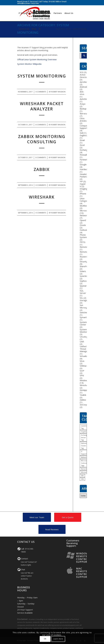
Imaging (83, 189)
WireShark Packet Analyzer (42, 106)
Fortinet (83, 160)
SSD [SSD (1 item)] (82, 476)
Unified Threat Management (86, 349)
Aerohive (84, 82)
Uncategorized (87, 337)
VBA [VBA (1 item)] (82, 479)
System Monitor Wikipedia (29, 64)
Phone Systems (84, 236)
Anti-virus (82, 93)
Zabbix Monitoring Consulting (42, 139)
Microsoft (84, 211)
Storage (83, 300)
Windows (84, 380)
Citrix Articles (83, 120)
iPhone (83, 194)
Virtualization (86, 356)
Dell (82, 133)
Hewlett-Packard (84, 175)
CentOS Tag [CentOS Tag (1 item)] (84, 427)
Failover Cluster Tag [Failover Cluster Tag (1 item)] (84, 446)
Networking (85, 215)
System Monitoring (42, 76)
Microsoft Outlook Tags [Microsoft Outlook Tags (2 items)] (84, 463)
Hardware (84, 169)
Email (82, 140)
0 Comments (41, 92)
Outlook (83, 230)
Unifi (82, 342)
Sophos (83, 281)
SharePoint (85, 266)
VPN (82, 376)
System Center (83, 323)
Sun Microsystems (86, 306)
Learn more (58, 639)
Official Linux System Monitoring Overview (37, 59)
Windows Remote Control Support (83, 558)
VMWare (84, 366)
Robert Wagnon (58, 92)
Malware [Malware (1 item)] (84, 457)
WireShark (42, 197)
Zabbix (42, 169)
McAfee (83, 206)
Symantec (84, 317)
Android (83, 87)
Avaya (83, 104)
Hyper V (83, 185)
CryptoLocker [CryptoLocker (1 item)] (84, 432)
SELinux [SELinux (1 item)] (84, 472)
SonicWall (84, 276)
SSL (81, 298)
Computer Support (84, 127)
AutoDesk (84, 99)
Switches (84, 312)
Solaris (83, 271)
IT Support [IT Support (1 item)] (84, 453)
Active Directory (84, 76)
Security (83, 261)
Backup (83, 109)
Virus (82, 361)
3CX (82, 72)
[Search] (40, 29)
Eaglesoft (84, 135)
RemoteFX (85, 252)
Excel (82, 145)
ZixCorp (83, 405)
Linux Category (84, 200)
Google (83, 164)
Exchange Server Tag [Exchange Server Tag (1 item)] (84, 437)
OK (45, 639)
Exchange (84, 150)
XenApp (83, 390)
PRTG (83, 242)
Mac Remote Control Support (83, 573)
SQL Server (83, 292)
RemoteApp (85, 247)
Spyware (84, 286)
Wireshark (84, 385)
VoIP (82, 371)
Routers (84, 257)
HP (81, 181)
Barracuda (84, 113)
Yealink (83, 395)
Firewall (83, 155)
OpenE (83, 220)
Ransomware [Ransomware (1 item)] (84, 469)
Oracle (83, 225)
